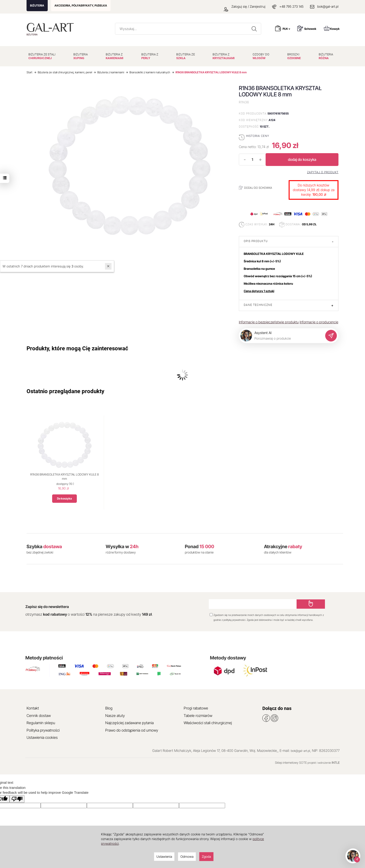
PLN (286, 29)
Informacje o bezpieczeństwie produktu (269, 322)
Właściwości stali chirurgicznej (208, 723)
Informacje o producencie (319, 322)
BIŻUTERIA (37, 5)
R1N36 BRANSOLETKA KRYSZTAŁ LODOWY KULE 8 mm (64, 476)
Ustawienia (164, 856)
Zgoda (206, 856)
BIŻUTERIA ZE (186, 56)
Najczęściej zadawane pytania (129, 723)
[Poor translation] (17, 799)
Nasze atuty (115, 716)
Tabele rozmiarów (198, 716)
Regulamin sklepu (41, 723)
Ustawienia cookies (42, 737)
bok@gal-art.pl (328, 6)
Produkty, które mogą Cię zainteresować (77, 348)
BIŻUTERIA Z (115, 56)
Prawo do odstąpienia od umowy (132, 730)
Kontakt (33, 708)
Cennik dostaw (39, 716)
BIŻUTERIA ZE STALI (42, 56)
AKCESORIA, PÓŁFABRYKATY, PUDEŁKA (81, 5)
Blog (109, 708)
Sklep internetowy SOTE (291, 763)
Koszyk (332, 28)
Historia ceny (258, 136)
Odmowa (187, 856)
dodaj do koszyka (302, 159)
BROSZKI (294, 56)
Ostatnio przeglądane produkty (65, 391)
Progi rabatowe (196, 708)
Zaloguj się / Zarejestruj (245, 6)
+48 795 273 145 (291, 6)
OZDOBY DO (261, 56)
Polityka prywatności (43, 730)
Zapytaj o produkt (323, 172)
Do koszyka (64, 498)
